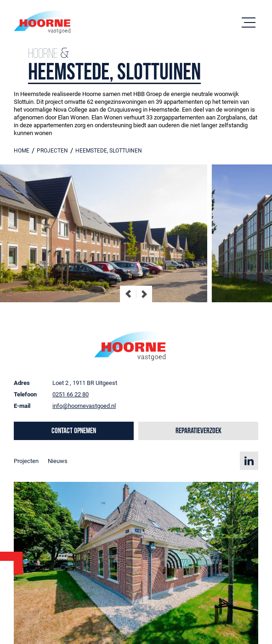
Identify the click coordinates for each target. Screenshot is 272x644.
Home (22, 151)
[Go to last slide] (128, 294)
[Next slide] (144, 294)
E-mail (22, 406)
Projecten (26, 461)
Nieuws (58, 461)
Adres (22, 383)
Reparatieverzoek (198, 431)
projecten (52, 151)
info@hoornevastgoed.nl (84, 406)
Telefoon (25, 394)
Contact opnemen (74, 431)
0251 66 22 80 (71, 394)
